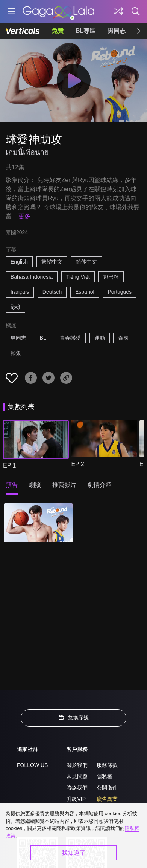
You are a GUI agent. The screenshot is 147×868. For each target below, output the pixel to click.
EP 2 (77, 464)
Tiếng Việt (78, 277)
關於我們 (77, 765)
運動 (100, 338)
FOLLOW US (32, 765)
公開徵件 (107, 788)
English (19, 262)
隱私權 (105, 776)
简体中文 (86, 262)
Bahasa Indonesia (32, 277)
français (20, 292)
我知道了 (74, 853)
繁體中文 (52, 262)
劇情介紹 (100, 485)
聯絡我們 (77, 788)
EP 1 (9, 465)
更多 (24, 216)
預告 (12, 485)
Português (120, 292)
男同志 (117, 31)
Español (85, 292)
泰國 (123, 338)
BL (43, 338)
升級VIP (76, 799)
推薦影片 (64, 485)
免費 (58, 31)
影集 (16, 353)
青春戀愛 (70, 338)
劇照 (35, 485)
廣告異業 (107, 799)
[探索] (118, 11)
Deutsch (52, 292)
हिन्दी (15, 307)
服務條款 (107, 765)
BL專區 (86, 31)
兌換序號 (74, 718)
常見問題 (77, 776)
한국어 (111, 277)
